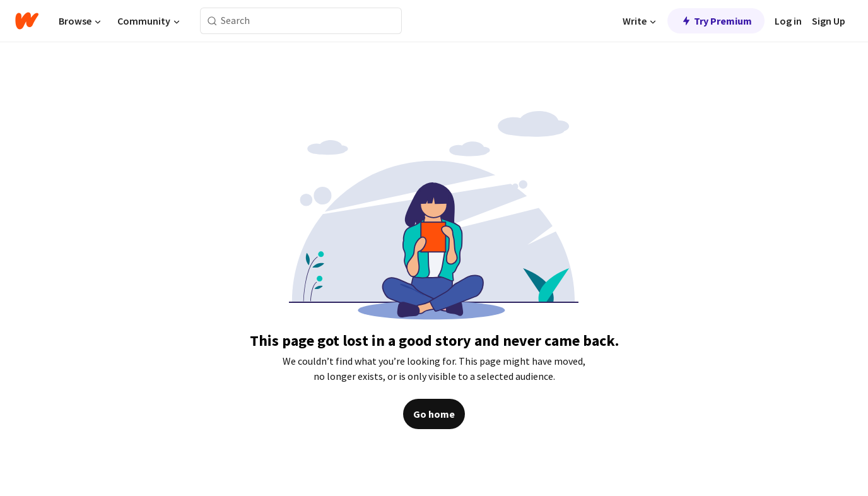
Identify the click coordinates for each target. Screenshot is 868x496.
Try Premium (716, 21)
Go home (434, 414)
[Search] (212, 21)
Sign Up (829, 21)
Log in (788, 21)
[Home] (27, 21)
